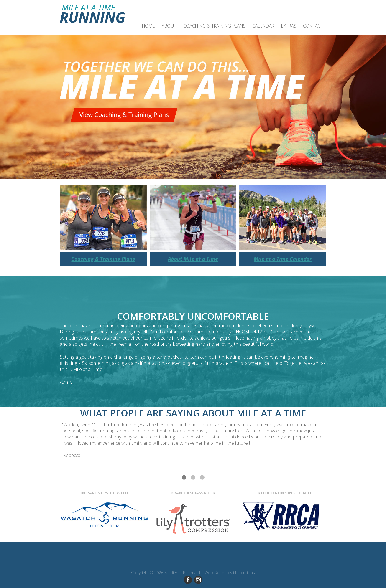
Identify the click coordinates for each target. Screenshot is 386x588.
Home (148, 26)
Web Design (216, 573)
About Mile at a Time (193, 259)
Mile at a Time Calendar (283, 259)
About (169, 26)
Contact (313, 26)
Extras (289, 26)
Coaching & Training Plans (214, 26)
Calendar (263, 26)
